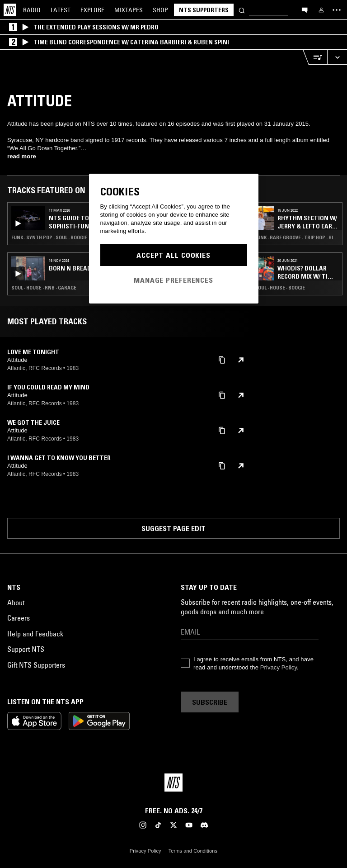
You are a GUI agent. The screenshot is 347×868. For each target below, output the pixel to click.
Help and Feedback (35, 634)
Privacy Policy (279, 667)
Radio (32, 10)
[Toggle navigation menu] (337, 10)
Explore (92, 10)
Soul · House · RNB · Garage (44, 288)
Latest (61, 10)
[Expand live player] (337, 57)
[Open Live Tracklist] (315, 57)
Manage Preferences (173, 280)
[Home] (10, 10)
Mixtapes (129, 10)
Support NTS (26, 649)
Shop (160, 10)
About (16, 602)
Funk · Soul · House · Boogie (272, 288)
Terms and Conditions (193, 851)
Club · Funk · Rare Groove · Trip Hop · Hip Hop (289, 237)
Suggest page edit (173, 528)
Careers (19, 618)
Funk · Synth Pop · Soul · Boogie (49, 237)
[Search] (242, 10)
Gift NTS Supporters (36, 665)
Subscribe (210, 702)
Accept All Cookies (173, 255)
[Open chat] (305, 9)
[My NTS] (321, 10)
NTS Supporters (204, 10)
